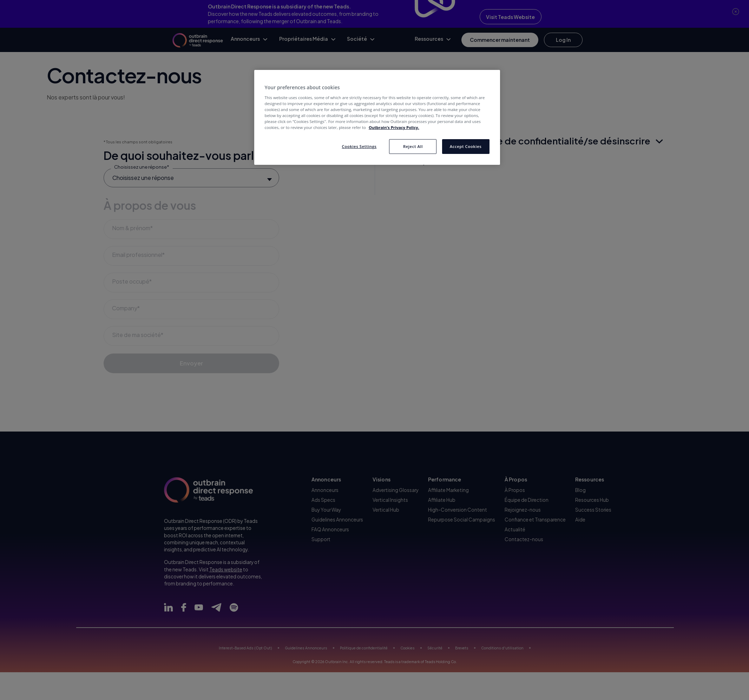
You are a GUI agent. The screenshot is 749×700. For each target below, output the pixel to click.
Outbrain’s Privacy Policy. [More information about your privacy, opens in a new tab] (394, 127)
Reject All (413, 146)
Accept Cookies (466, 146)
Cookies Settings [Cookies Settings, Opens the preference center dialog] (359, 146)
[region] (377, 117)
